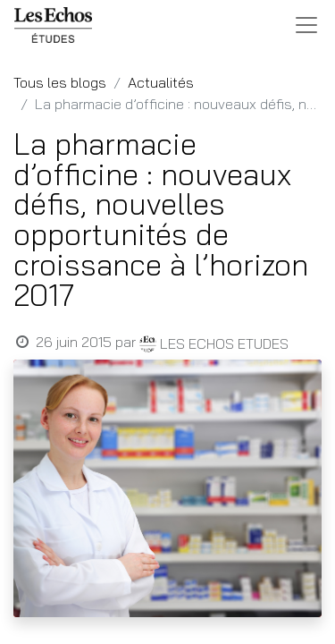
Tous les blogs (60, 82)
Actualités (161, 82)
